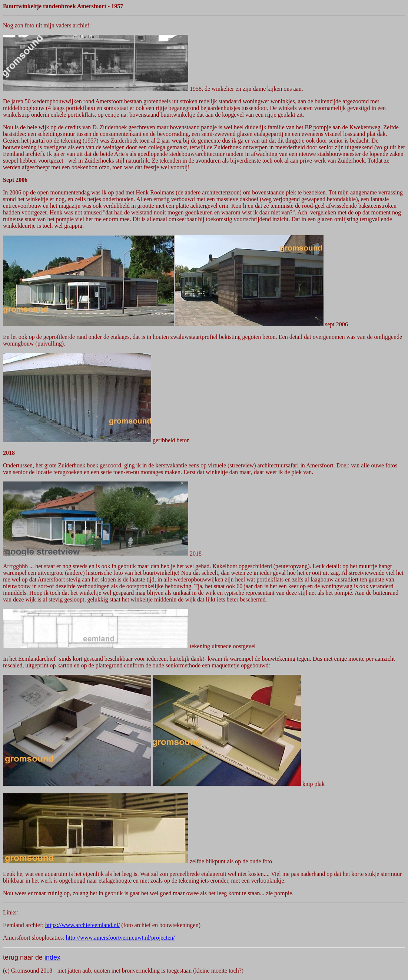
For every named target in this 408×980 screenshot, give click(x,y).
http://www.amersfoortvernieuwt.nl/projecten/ (120, 938)
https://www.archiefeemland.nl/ (83, 925)
